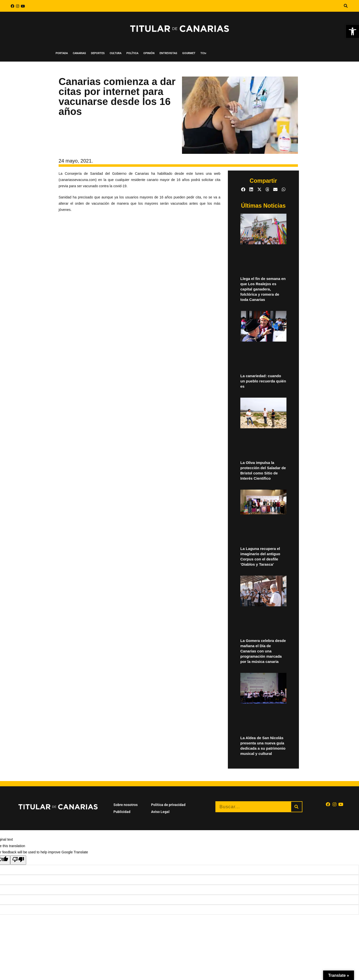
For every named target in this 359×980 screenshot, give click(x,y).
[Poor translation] (18, 860)
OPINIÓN (149, 53)
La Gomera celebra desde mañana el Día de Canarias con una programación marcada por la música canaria (263, 651)
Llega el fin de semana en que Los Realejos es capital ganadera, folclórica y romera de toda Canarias (263, 289)
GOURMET (189, 53)
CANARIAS (79, 53)
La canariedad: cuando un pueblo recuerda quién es (263, 381)
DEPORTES (98, 53)
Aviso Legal (160, 812)
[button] (353, 31)
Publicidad (122, 812)
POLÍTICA (132, 53)
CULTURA (116, 53)
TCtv (203, 53)
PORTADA (62, 53)
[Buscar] (297, 807)
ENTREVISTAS (168, 53)
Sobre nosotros (126, 805)
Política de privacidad (168, 805)
